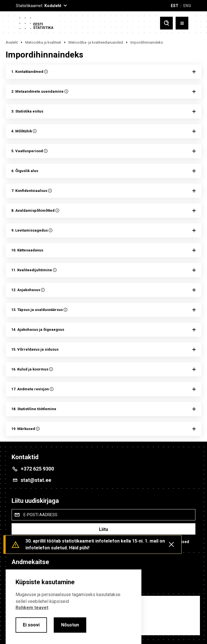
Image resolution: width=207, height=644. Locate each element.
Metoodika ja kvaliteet (43, 42)
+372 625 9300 (37, 469)
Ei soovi (31, 625)
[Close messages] (171, 545)
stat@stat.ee (36, 480)
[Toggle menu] (182, 23)
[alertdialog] (74, 607)
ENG (187, 6)
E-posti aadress (40, 515)
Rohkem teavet (32, 608)
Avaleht (12, 42)
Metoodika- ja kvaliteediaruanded (96, 42)
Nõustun (70, 625)
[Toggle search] (166, 23)
